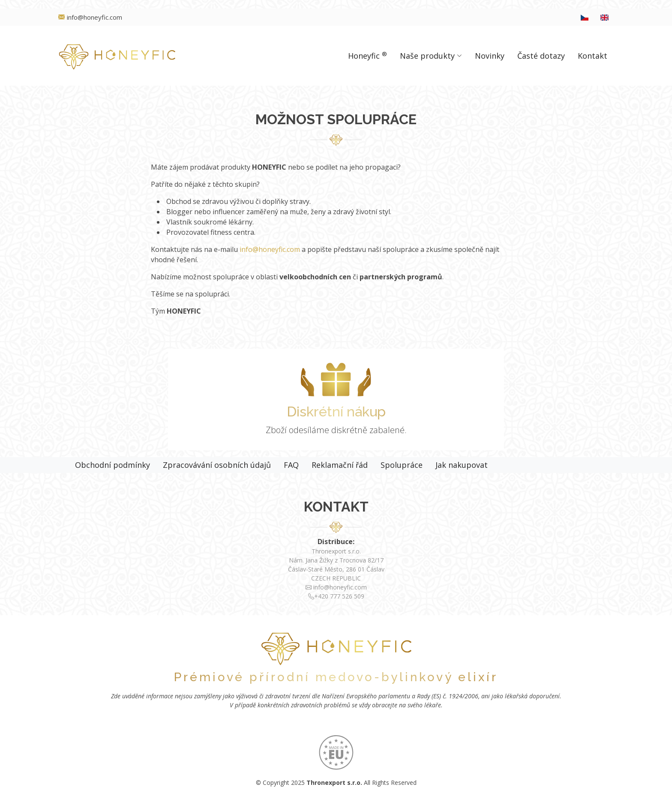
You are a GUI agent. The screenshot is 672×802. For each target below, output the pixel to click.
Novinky (490, 56)
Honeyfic (367, 55)
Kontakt (592, 56)
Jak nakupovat (462, 465)
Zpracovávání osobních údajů (217, 465)
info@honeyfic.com (270, 249)
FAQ (291, 465)
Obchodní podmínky (112, 465)
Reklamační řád (340, 465)
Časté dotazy (541, 56)
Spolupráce (402, 465)
